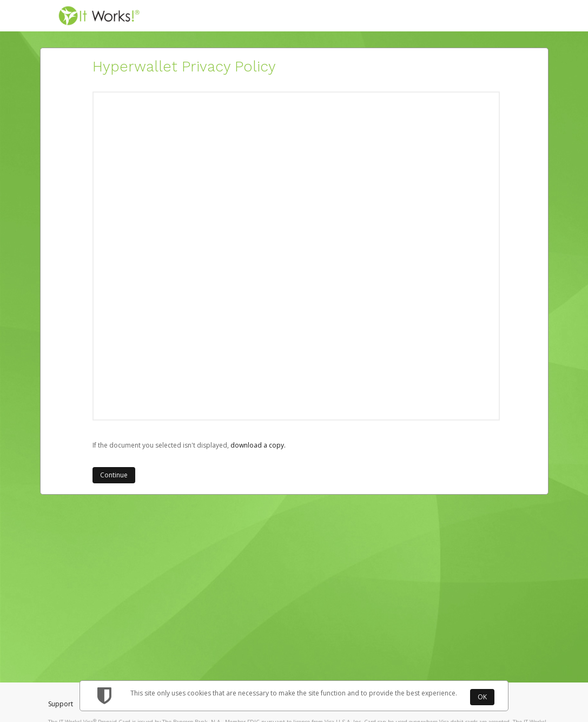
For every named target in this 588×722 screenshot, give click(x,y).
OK (482, 697)
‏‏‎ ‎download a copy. (257, 445)
